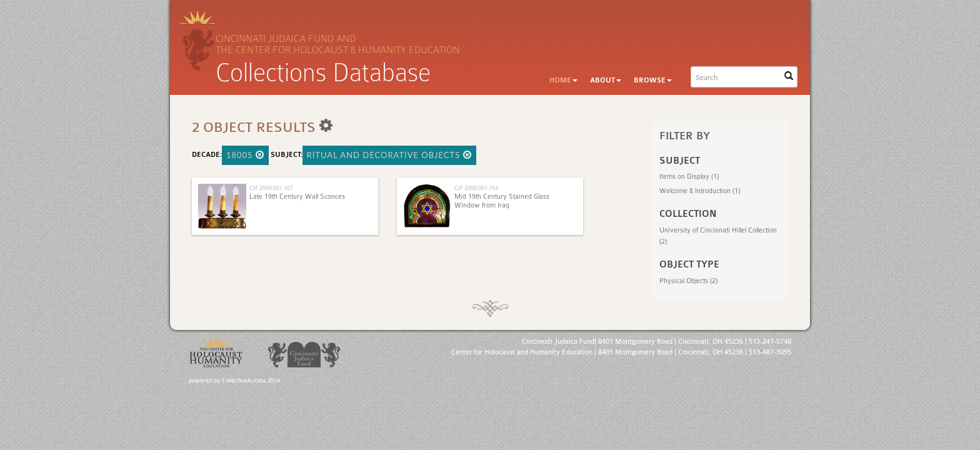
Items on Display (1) (689, 177)
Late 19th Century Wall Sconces (297, 197)
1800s (245, 155)
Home (563, 80)
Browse (653, 80)
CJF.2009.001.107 (271, 188)
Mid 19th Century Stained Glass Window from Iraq (502, 201)
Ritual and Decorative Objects (389, 155)
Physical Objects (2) (688, 281)
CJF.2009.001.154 (476, 188)
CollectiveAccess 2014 (251, 381)
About (606, 80)
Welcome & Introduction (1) (700, 191)
